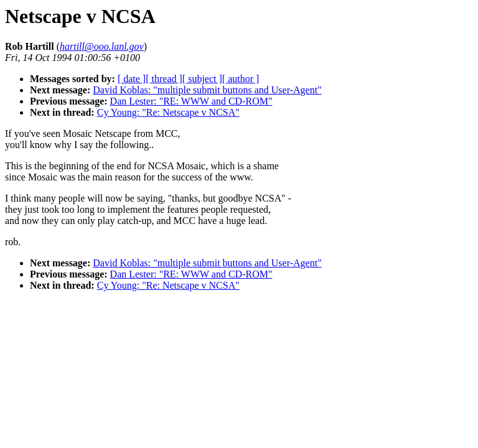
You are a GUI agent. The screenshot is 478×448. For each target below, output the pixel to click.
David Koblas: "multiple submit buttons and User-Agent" (207, 90)
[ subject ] (202, 79)
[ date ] (132, 79)
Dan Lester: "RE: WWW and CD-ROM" (191, 101)
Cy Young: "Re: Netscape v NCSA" (168, 112)
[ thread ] (164, 79)
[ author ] (241, 79)
